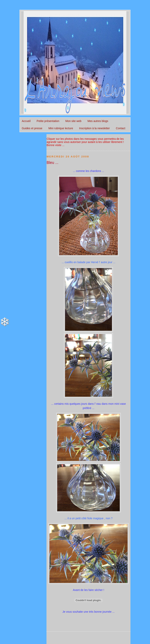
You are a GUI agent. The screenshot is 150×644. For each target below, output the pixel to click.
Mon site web (73, 121)
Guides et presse (32, 128)
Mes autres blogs (98, 121)
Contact (121, 128)
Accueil (26, 121)
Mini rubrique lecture (61, 128)
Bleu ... (52, 163)
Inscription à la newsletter (94, 128)
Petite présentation (48, 121)
